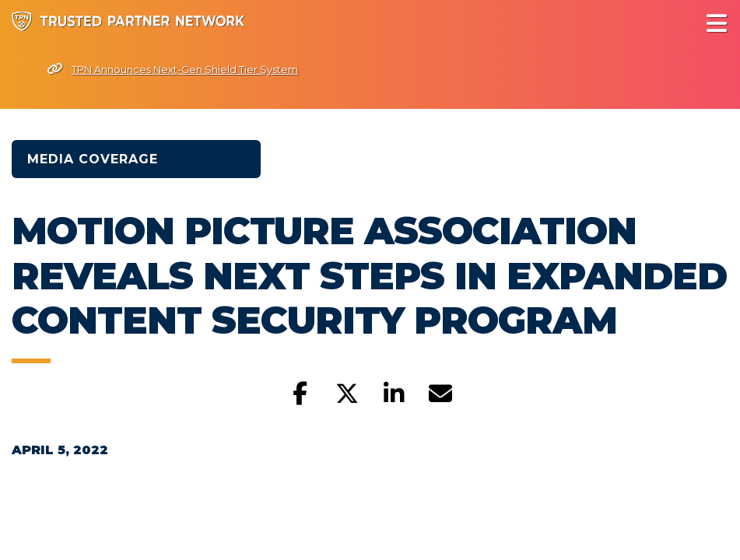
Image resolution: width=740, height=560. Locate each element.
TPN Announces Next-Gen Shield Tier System (172, 69)
